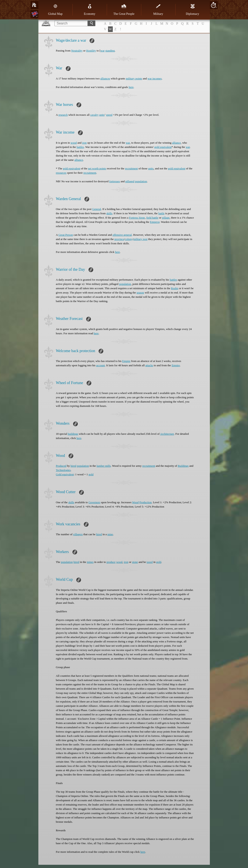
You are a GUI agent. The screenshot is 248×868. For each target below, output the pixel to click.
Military (158, 10)
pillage (166, 218)
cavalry (94, 115)
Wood (135, 502)
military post (140, 239)
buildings (73, 434)
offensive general (122, 235)
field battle (152, 218)
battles (80, 147)
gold (91, 474)
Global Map (55, 10)
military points (134, 78)
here (131, 87)
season (140, 293)
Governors (94, 502)
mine (110, 534)
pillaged (130, 181)
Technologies (63, 470)
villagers (78, 534)
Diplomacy (192, 10)
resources (61, 173)
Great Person (66, 235)
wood (74, 143)
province (119, 239)
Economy (90, 10)
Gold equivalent (65, 474)
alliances (105, 78)
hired (73, 466)
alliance (176, 143)
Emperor (155, 222)
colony (129, 239)
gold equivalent (163, 147)
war (103, 51)
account (101, 365)
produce (111, 562)
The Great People (124, 10)
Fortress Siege (137, 218)
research (63, 115)
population (141, 181)
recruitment (131, 168)
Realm (174, 288)
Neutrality (77, 51)
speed (109, 115)
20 (213, 5)
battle (162, 213)
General (97, 209)
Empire (126, 361)
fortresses (115, 181)
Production (145, 502)
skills (109, 213)
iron (84, 143)
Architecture (167, 434)
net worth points (97, 168)
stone (135, 562)
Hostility (91, 51)
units (102, 115)
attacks (149, 365)
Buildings (183, 466)
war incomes (155, 78)
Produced (61, 466)
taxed (150, 562)
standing (110, 51)
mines (90, 562)
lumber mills (104, 466)
